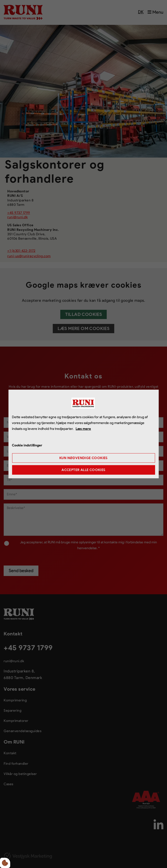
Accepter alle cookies (83, 470)
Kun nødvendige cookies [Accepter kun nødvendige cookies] (83, 458)
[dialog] (83, 434)
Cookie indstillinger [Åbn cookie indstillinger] (27, 445)
